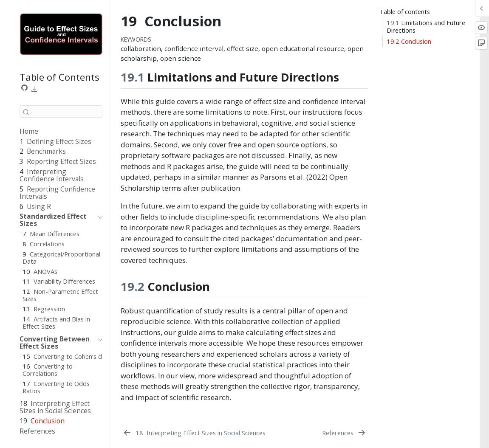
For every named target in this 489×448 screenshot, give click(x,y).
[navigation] (57, 220)
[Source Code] (25, 88)
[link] (34, 89)
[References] (345, 433)
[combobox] (61, 111)
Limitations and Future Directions (426, 27)
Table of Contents (59, 77)
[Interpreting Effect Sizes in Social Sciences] (194, 433)
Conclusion (409, 41)
